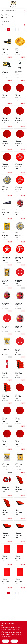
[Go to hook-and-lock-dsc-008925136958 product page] (20, 302)
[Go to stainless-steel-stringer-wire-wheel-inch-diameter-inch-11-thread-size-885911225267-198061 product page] (7, 186)
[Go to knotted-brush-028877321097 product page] (7, 348)
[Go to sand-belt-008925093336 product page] (7, 532)
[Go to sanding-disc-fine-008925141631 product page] (7, 440)
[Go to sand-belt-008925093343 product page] (20, 509)
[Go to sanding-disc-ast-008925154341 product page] (20, 394)
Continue (5, 641)
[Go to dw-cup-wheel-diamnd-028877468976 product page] (20, 48)
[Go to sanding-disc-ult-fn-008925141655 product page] (20, 440)
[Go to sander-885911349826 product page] (7, 71)
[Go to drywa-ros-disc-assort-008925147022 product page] (20, 209)
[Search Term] (14, 10)
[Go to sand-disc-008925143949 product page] (7, 117)
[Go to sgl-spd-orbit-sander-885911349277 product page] (7, 48)
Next (24, 29)
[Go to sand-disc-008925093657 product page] (20, 279)
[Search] (25, 10)
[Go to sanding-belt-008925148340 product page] (7, 371)
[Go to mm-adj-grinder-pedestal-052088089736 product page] (20, 71)
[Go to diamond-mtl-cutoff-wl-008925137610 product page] (20, 256)
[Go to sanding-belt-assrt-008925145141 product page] (20, 371)
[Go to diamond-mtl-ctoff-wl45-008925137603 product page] (7, 256)
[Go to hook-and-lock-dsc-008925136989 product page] (20, 325)
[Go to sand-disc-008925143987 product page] (7, 163)
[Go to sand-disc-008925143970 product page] (20, 140)
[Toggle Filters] (25, 25)
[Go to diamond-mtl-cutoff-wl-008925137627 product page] (20, 186)
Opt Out (14, 641)
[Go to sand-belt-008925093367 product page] (20, 532)
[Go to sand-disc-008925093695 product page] (7, 325)
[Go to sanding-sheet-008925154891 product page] (7, 578)
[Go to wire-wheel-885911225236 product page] (20, 232)
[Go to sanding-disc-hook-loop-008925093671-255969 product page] (7, 302)
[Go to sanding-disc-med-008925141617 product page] (20, 417)
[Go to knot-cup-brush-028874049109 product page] (7, 463)
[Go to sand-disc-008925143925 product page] (7, 94)
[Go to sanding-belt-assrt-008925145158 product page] (7, 394)
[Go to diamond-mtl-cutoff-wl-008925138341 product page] (20, 163)
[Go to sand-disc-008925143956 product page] (20, 117)
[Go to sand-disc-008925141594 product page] (7, 417)
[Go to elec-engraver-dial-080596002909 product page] (7, 209)
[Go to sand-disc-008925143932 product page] (20, 94)
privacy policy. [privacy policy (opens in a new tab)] (8, 633)
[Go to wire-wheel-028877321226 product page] (7, 279)
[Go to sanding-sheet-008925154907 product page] (20, 578)
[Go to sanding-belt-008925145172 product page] (7, 509)
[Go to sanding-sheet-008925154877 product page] (20, 555)
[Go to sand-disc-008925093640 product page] (20, 348)
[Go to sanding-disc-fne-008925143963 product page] (7, 140)
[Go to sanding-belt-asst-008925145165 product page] (20, 486)
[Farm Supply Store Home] (14, 3)
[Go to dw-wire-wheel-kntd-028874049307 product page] (7, 232)
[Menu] (2, 2)
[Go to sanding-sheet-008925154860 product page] (7, 555)
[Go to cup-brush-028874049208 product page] (20, 463)
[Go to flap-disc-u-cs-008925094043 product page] (7, 486)
